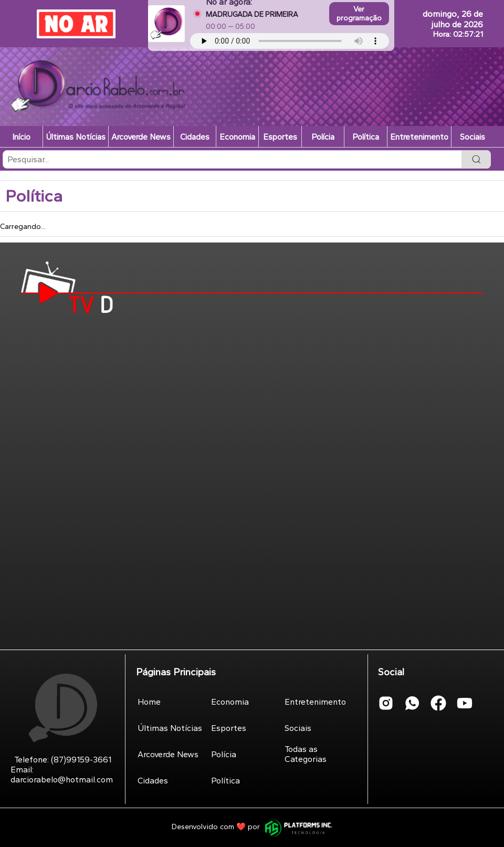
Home (149, 702)
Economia (237, 137)
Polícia (323, 137)
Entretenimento (419, 137)
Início (21, 137)
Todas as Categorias (306, 754)
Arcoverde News (141, 137)
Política (366, 137)
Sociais (472, 137)
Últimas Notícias (76, 137)
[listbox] (252, 178)
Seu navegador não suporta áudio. (290, 41)
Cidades (195, 137)
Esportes (280, 137)
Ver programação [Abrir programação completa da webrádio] (359, 14)
